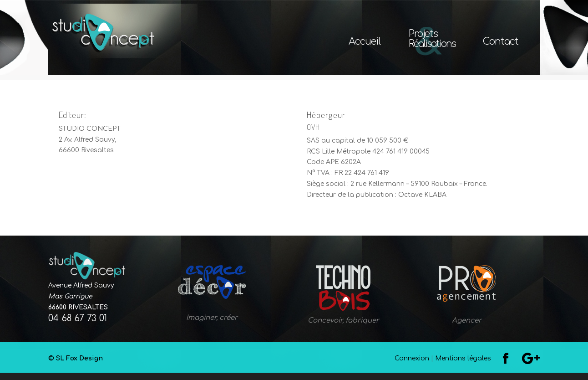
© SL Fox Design (205, 366)
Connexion (412, 366)
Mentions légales (463, 366)
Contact (501, 43)
